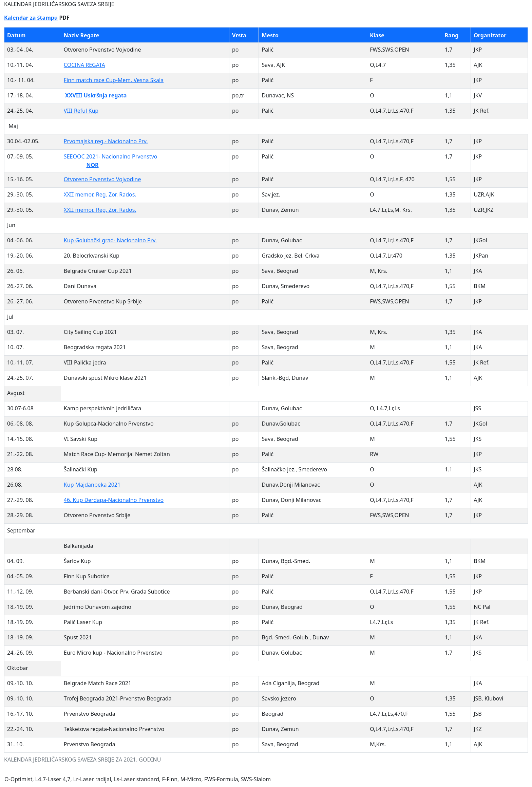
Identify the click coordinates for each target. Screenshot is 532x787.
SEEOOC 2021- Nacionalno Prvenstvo (111, 156)
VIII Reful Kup (81, 111)
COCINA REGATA (84, 65)
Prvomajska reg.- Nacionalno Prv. (106, 141)
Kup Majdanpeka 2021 (92, 485)
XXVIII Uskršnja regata (95, 95)
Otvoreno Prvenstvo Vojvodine (102, 179)
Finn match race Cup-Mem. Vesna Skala (114, 80)
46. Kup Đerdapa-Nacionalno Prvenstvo (114, 500)
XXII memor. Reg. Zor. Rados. (100, 194)
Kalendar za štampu (31, 18)
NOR (92, 165)
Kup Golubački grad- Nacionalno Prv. (110, 240)
